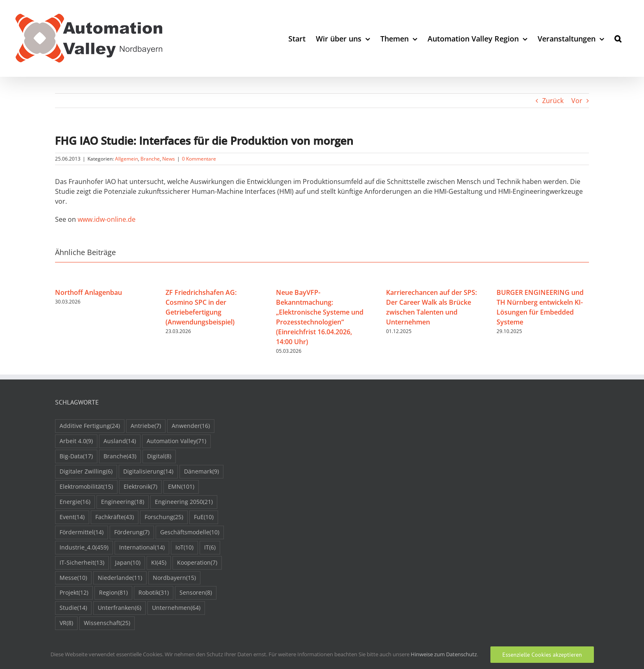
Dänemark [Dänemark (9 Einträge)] (201, 472)
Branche (150, 159)
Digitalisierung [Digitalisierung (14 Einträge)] (148, 472)
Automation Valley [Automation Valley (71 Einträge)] (176, 441)
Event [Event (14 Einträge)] (72, 517)
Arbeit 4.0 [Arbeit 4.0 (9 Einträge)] (76, 441)
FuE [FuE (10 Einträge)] (204, 517)
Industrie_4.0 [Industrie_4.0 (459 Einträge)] (84, 548)
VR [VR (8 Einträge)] (66, 623)
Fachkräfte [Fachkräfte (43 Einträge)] (115, 517)
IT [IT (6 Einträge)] (210, 548)
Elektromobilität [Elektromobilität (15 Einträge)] (86, 487)
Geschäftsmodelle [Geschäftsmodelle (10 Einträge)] (190, 532)
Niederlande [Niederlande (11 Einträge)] (120, 578)
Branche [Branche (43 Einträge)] (120, 456)
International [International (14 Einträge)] (142, 548)
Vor (577, 101)
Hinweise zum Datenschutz (444, 654)
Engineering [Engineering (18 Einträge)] (123, 502)
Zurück (553, 101)
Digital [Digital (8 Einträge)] (159, 456)
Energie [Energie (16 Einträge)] (75, 502)
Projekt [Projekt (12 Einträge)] (74, 593)
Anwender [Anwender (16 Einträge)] (191, 426)
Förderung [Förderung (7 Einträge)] (132, 532)
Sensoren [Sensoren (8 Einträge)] (196, 593)
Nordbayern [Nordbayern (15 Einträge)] (174, 578)
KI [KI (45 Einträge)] (159, 563)
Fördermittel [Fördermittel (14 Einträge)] (82, 532)
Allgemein (126, 159)
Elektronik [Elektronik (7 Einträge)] (140, 487)
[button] (618, 38)
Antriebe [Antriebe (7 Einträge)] (146, 426)
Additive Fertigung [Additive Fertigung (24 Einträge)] (90, 426)
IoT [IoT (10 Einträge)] (184, 548)
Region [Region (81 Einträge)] (113, 593)
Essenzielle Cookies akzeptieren (542, 655)
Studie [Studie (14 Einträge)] (73, 608)
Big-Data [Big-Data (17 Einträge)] (76, 456)
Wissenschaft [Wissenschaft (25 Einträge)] (107, 623)
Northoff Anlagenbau (89, 292)
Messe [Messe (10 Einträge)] (73, 578)
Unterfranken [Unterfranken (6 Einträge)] (120, 608)
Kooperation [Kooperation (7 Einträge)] (197, 563)
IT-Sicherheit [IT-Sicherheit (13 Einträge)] (82, 563)
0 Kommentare (199, 159)
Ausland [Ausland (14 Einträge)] (120, 441)
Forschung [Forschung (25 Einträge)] (164, 517)
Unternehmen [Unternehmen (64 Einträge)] (176, 608)
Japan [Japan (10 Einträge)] (128, 563)
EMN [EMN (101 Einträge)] (181, 487)
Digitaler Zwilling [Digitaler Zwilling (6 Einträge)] (86, 472)
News (169, 159)
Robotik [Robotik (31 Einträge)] (154, 593)
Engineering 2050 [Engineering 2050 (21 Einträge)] (184, 502)
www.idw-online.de (107, 219)
